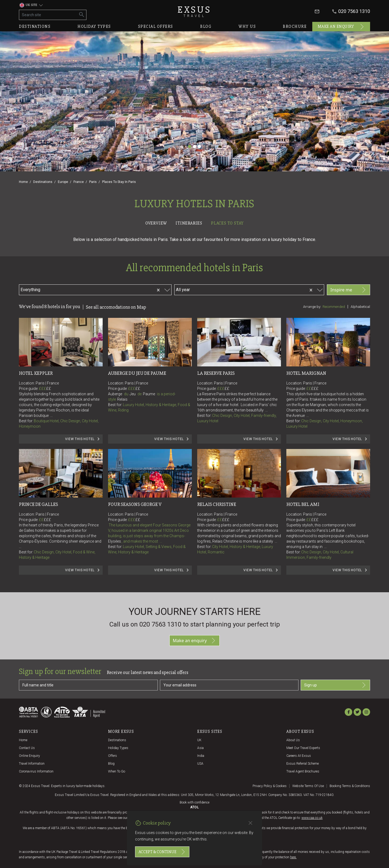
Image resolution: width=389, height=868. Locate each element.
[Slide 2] (194, 147)
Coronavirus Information (36, 771)
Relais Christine (217, 504)
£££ (45, 389)
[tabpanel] (194, 410)
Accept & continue (162, 852)
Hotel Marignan (306, 373)
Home (23, 182)
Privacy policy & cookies (270, 786)
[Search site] (48, 15)
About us (293, 740)
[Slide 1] (190, 147)
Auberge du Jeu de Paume (137, 373)
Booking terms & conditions (350, 786)
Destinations (35, 26)
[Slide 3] (199, 147)
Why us (247, 26)
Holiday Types (118, 748)
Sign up (335, 685)
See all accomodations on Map (116, 307)
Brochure (295, 26)
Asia (200, 748)
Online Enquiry (29, 756)
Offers (113, 756)
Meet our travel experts (303, 748)
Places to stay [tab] (227, 223)
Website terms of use (308, 786)
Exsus (194, 11)
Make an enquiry (341, 27)
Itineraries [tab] (189, 223)
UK (199, 740)
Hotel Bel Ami (303, 504)
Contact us (27, 748)
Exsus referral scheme (303, 764)
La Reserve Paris (216, 373)
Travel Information (32, 764)
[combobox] (72, 289)
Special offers (156, 26)
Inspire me (348, 290)
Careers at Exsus (299, 756)
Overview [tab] (156, 223)
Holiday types (94, 26)
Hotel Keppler (36, 373)
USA (200, 764)
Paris (93, 182)
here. (293, 857)
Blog (206, 26)
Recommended (334, 307)
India (201, 756)
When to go (117, 771)
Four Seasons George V (135, 504)
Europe (63, 182)
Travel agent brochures (303, 771)
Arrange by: (312, 307)
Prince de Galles (38, 504)
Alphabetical (360, 307)
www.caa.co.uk (312, 818)
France (79, 182)
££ (49, 389)
